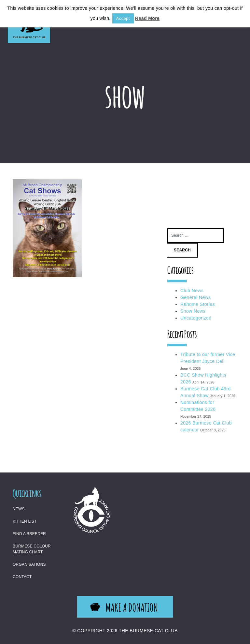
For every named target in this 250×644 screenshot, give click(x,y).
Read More (147, 18)
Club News (192, 291)
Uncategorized (196, 318)
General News (196, 297)
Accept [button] (123, 18)
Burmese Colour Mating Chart (32, 549)
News (19, 509)
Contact (22, 577)
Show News (193, 311)
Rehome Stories (198, 304)
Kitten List (25, 521)
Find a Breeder (29, 534)
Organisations (29, 564)
